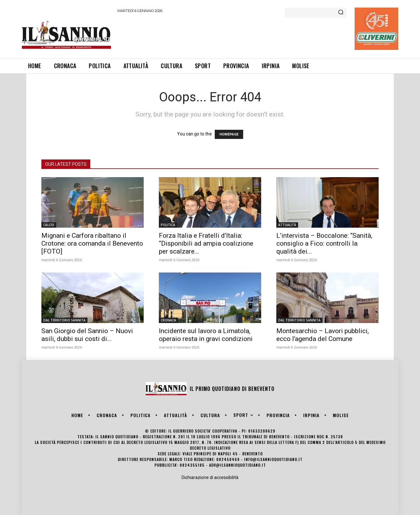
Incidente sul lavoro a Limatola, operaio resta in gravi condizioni (206, 335)
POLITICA (168, 225)
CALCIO (49, 225)
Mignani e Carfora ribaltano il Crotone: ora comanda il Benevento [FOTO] (92, 243)
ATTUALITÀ (287, 225)
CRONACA (168, 320)
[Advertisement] (232, 34)
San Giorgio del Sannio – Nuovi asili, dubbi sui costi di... (87, 335)
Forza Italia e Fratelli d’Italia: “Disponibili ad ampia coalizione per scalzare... (206, 243)
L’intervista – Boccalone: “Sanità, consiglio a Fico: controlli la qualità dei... (324, 243)
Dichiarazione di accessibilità (210, 477)
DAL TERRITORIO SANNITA (64, 320)
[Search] (341, 13)
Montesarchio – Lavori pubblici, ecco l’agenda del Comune (323, 335)
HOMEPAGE (229, 134)
